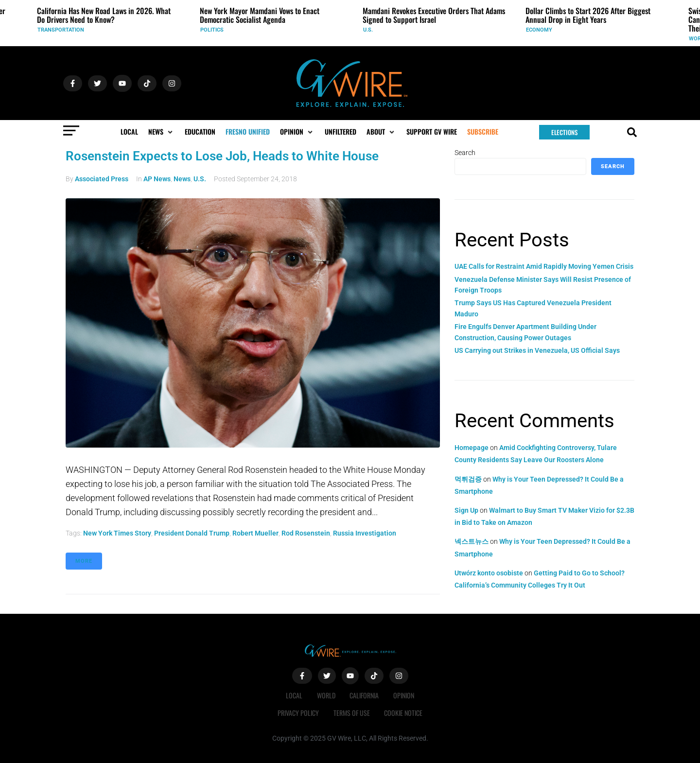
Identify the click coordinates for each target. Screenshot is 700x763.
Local (294, 695)
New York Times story (117, 533)
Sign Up (466, 510)
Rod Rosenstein (306, 533)
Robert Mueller (255, 533)
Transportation (61, 30)
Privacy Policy (298, 713)
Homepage (472, 448)
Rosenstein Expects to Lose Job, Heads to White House (222, 156)
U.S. (368, 30)
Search (465, 153)
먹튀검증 (468, 479)
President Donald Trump (192, 533)
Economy (539, 30)
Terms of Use (352, 713)
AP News (157, 179)
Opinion (404, 695)
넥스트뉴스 (472, 541)
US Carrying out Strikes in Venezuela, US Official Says (537, 350)
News (182, 179)
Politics (212, 30)
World (326, 695)
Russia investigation (365, 533)
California (365, 695)
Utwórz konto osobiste (489, 573)
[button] (161, 132)
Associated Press (102, 179)
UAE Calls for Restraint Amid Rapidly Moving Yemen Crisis (544, 266)
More (84, 561)
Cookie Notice (404, 713)
